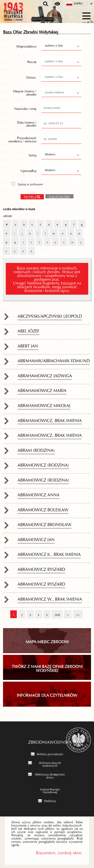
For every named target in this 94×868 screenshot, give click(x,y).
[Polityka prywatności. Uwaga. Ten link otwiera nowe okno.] (47, 754)
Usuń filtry (58, 196)
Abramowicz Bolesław (43, 509)
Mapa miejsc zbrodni (47, 641)
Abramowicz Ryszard (41, 568)
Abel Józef (28, 330)
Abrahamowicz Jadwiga (45, 374)
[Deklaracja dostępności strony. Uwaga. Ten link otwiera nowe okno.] (47, 775)
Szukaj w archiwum (30, 184)
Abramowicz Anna (38, 494)
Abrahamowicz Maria (42, 389)
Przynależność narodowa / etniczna (22, 139)
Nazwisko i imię (25, 108)
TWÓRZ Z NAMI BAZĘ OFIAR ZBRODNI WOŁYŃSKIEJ (47, 667)
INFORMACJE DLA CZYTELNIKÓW (47, 694)
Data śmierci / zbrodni (27, 123)
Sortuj (32, 154)
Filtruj (30, 196)
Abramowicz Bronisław (44, 523)
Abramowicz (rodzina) (43, 464)
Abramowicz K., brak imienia (49, 553)
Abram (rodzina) (36, 449)
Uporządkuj (28, 170)
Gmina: (31, 77)
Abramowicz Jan (36, 538)
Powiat (32, 61)
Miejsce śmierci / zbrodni (25, 92)
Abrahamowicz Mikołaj (44, 404)
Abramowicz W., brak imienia (50, 598)
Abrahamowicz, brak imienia (50, 419)
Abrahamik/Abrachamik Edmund (54, 359)
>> (76, 612)
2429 (56, 612)
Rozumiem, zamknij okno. (59, 852)
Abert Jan (28, 345)
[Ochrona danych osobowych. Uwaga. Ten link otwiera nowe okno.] (47, 764)
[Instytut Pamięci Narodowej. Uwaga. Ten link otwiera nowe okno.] (47, 790)
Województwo (26, 46)
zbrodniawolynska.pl (47, 741)
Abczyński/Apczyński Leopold (50, 315)
